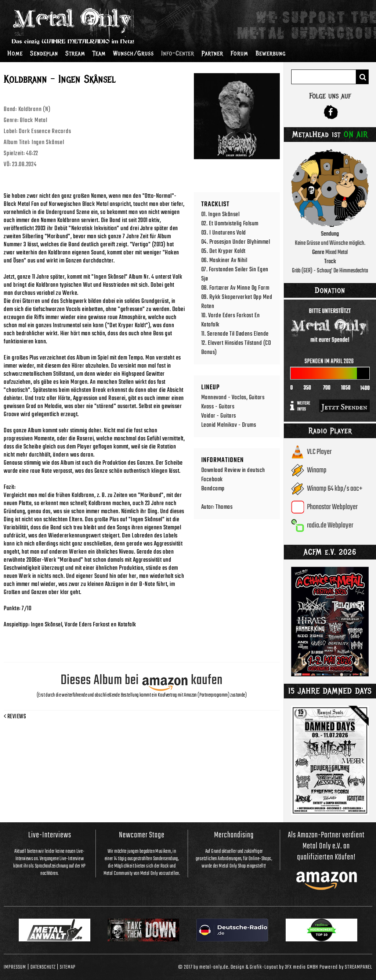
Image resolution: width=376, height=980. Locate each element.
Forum (239, 53)
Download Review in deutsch (233, 470)
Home (15, 53)
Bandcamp (213, 489)
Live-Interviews (50, 835)
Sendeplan (44, 53)
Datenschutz (43, 967)
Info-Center (178, 53)
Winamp (317, 470)
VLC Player (319, 452)
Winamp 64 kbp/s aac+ (335, 489)
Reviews (15, 717)
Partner (212, 53)
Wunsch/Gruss (133, 53)
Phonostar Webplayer (332, 507)
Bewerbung (271, 53)
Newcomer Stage (142, 835)
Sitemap (68, 967)
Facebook (212, 480)
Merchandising (234, 835)
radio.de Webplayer (330, 525)
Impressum (15, 967)
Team (99, 53)
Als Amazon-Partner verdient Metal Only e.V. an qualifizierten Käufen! (326, 846)
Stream (75, 53)
